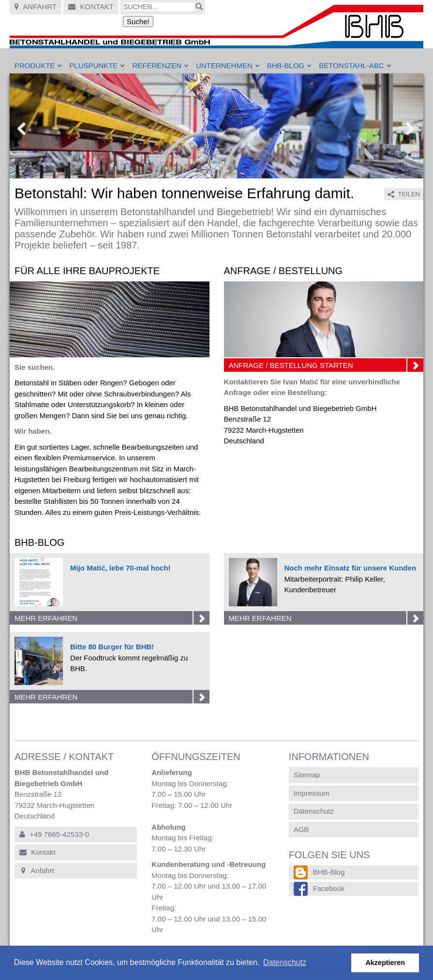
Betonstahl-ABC (351, 66)
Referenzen (157, 66)
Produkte (35, 66)
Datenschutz (314, 811)
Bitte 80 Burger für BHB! (112, 647)
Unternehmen (224, 66)
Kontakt (91, 7)
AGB (301, 829)
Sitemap (307, 775)
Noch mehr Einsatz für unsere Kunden (351, 568)
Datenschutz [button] (285, 962)
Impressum (312, 793)
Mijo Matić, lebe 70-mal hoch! (120, 568)
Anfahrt (36, 7)
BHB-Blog (286, 66)
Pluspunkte (93, 66)
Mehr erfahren (112, 618)
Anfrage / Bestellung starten (326, 365)
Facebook (329, 888)
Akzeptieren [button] (385, 963)
